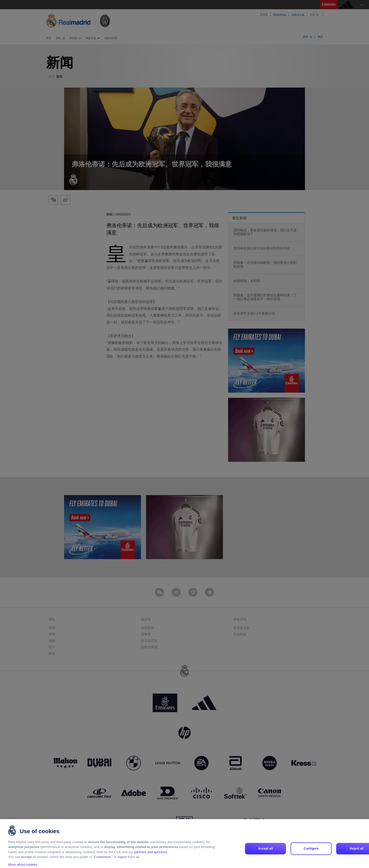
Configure (311, 855)
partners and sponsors (151, 858)
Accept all (265, 855)
